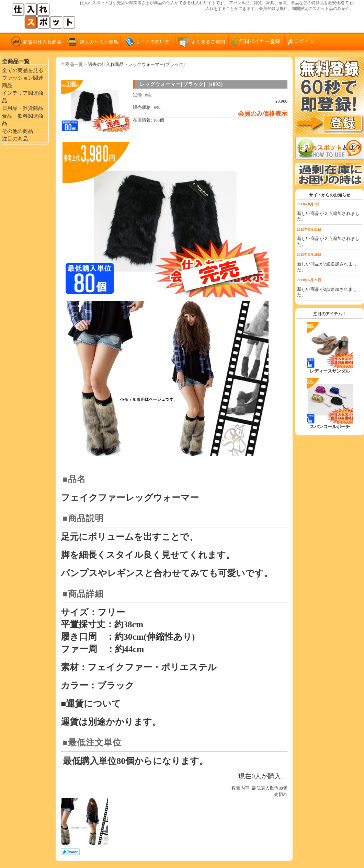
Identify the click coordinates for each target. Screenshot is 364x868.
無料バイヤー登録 (258, 41)
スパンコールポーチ (330, 427)
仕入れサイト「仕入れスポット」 (45, 16)
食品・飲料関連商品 (23, 120)
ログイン (304, 41)
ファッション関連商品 (23, 82)
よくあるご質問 (203, 41)
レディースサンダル (330, 371)
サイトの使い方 (148, 41)
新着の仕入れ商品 (38, 41)
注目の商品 (15, 139)
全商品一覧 (72, 65)
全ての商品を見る (23, 70)
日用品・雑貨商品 (23, 108)
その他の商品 (18, 131)
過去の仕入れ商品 (93, 41)
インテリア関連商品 (23, 97)
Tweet (70, 852)
